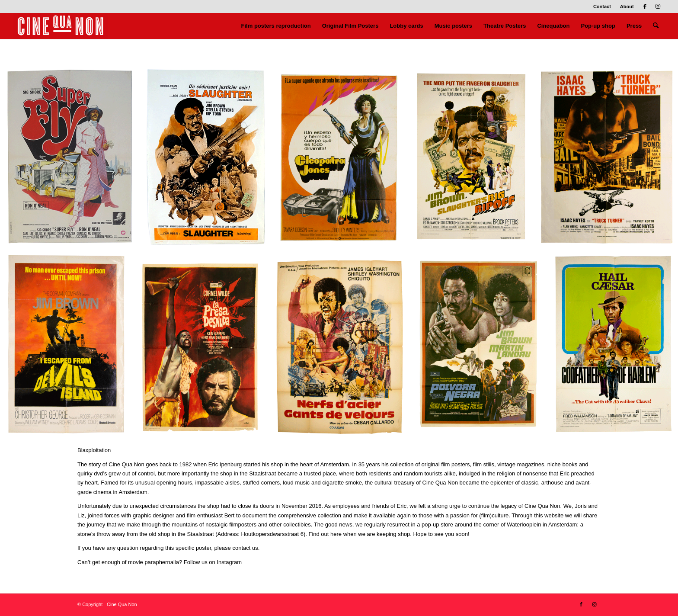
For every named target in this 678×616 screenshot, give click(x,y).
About (627, 6)
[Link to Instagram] (658, 6)
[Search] (656, 26)
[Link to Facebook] (645, 6)
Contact (602, 6)
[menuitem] (602, 6)
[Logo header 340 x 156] (61, 26)
